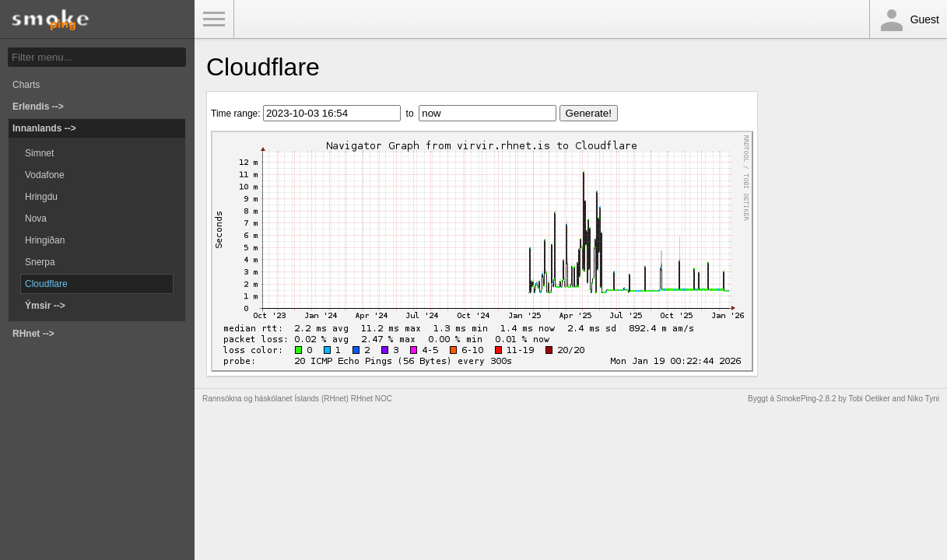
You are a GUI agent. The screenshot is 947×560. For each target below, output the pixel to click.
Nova (36, 219)
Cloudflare (46, 284)
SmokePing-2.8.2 (807, 399)
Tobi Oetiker (869, 399)
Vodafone (45, 175)
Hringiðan (45, 240)
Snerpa (40, 262)
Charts (26, 85)
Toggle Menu (214, 19)
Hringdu (41, 197)
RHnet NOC (372, 399)
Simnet (39, 153)
